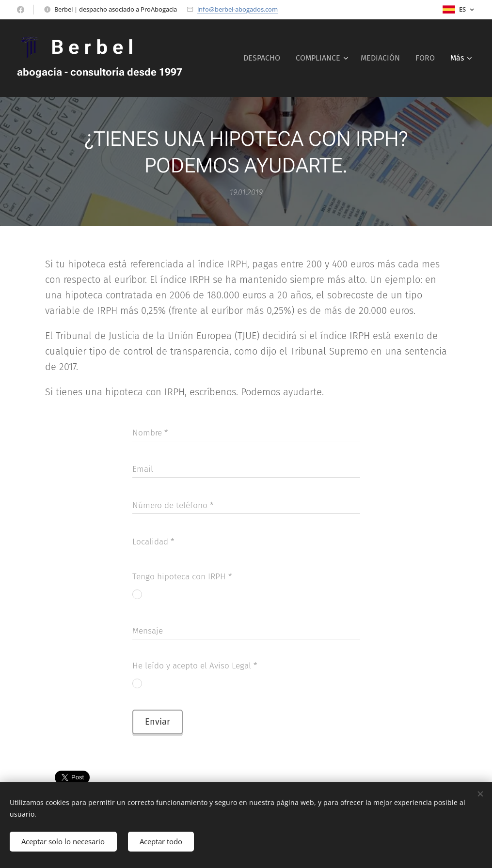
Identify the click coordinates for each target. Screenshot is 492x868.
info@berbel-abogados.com (238, 9)
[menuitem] (264, 58)
